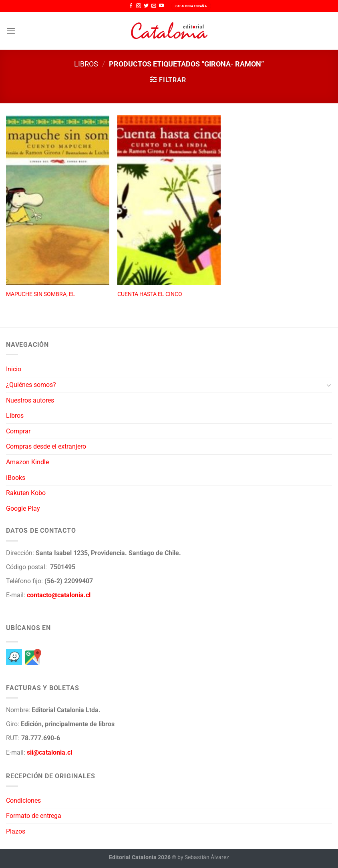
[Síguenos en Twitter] (146, 6)
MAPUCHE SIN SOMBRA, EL (41, 294)
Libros (86, 64)
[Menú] (11, 31)
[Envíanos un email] (154, 6)
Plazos (16, 831)
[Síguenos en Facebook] (131, 6)
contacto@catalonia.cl (59, 595)
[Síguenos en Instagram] (139, 6)
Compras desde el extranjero (46, 446)
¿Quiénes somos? (31, 385)
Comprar (18, 431)
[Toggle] (329, 385)
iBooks (16, 478)
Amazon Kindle (27, 462)
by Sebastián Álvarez (203, 857)
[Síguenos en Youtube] (161, 6)
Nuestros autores (30, 400)
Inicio (14, 369)
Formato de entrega (34, 816)
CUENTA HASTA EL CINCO (150, 294)
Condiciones (23, 801)
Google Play (23, 509)
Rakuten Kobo (26, 493)
